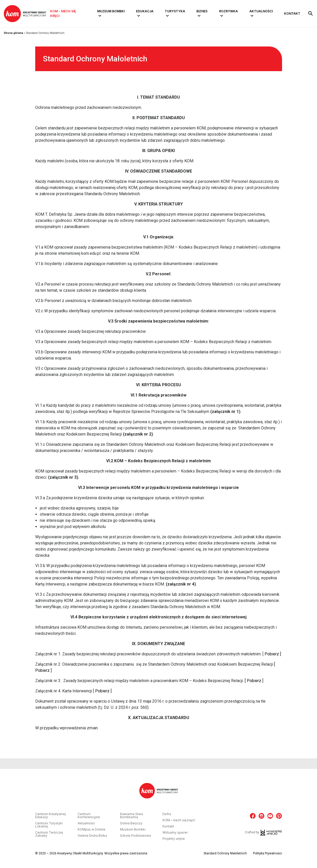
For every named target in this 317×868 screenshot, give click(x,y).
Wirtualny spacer (175, 833)
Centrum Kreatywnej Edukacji (51, 816)
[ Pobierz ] (254, 681)
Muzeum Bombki (111, 11)
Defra (167, 814)
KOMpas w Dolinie (92, 829)
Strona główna (13, 33)
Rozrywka (228, 11)
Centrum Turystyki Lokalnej (49, 825)
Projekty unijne (174, 839)
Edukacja (145, 11)
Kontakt (292, 13)
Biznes (202, 11)
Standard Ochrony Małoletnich (225, 853)
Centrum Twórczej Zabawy (49, 834)
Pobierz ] (273, 654)
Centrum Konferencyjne (89, 816)
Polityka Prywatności (268, 853)
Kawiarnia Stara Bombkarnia (132, 816)
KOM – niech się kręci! (179, 820)
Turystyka (175, 11)
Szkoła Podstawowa (135, 836)
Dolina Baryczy (131, 823)
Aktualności (261, 11)
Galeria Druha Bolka (92, 836)
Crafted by (263, 832)
